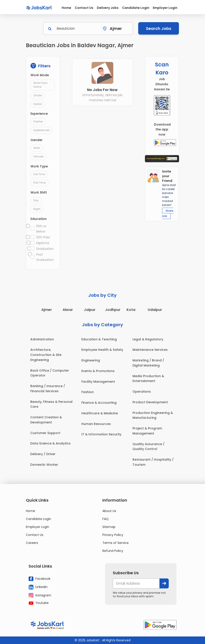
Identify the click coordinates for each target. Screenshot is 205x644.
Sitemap (109, 527)
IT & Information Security (101, 434)
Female (38, 156)
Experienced (41, 130)
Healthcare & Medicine (100, 413)
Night (37, 209)
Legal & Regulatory (148, 339)
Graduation (45, 249)
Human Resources (96, 424)
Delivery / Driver (43, 454)
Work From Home (40, 85)
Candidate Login (136, 8)
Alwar (68, 310)
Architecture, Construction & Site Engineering (46, 355)
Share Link (168, 213)
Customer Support (45, 433)
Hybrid (38, 104)
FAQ (105, 519)
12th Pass (43, 237)
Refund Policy (113, 551)
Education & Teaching (99, 339)
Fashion (88, 392)
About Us (109, 511)
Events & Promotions (98, 371)
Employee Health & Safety (102, 350)
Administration (42, 339)
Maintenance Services (150, 350)
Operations (142, 392)
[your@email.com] (136, 583)
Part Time (40, 183)
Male (37, 148)
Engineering (91, 360)
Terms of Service (116, 543)
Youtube (39, 603)
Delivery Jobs (108, 8)
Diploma (43, 243)
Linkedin (38, 587)
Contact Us (84, 8)
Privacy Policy (113, 535)
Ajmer (47, 310)
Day (36, 200)
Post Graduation (45, 257)
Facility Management (98, 382)
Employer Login (165, 8)
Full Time (39, 174)
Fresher (38, 121)
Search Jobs (159, 28)
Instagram (40, 595)
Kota (131, 310)
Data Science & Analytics (50, 443)
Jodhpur (113, 310)
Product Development (150, 402)
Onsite (38, 95)
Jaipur (90, 310)
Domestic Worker (44, 465)
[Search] (78, 28)
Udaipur (155, 310)
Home (66, 8)
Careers (32, 543)
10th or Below (41, 229)
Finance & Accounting (99, 403)
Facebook (39, 579)
